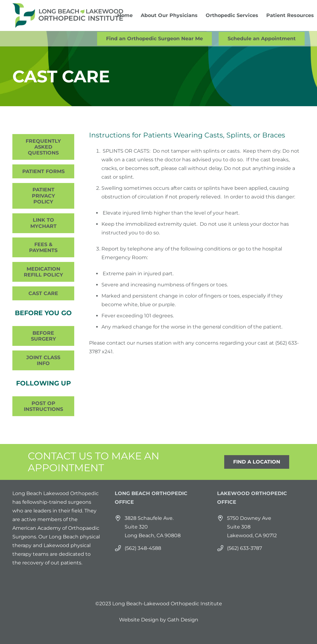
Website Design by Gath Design (159, 620)
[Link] (68, 15)
